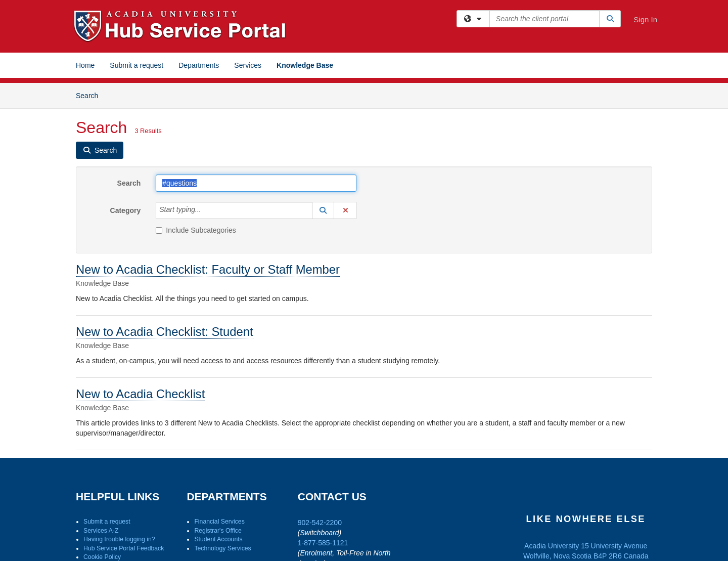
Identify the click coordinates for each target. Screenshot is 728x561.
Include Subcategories (196, 230)
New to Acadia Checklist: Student (165, 332)
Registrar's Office (218, 531)
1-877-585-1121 (323, 543)
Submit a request (136, 65)
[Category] (207, 210)
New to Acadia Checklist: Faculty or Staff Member (208, 269)
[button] (323, 210)
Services (248, 65)
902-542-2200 (320, 523)
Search (91, 95)
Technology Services (222, 548)
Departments (199, 65)
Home (85, 65)
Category (126, 210)
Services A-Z (101, 531)
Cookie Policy (102, 557)
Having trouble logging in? (119, 539)
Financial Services (219, 522)
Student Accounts (218, 539)
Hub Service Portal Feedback (124, 548)
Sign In (645, 19)
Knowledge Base (305, 65)
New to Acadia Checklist (140, 394)
